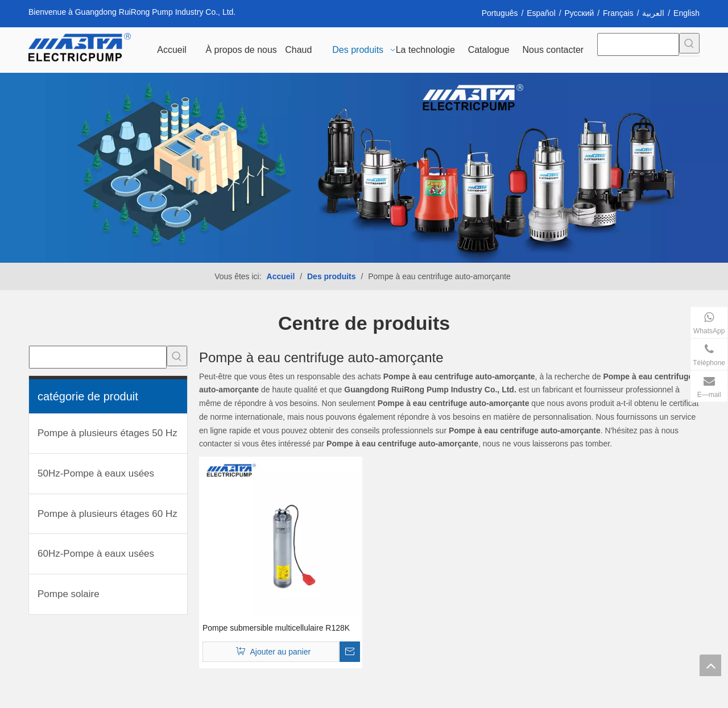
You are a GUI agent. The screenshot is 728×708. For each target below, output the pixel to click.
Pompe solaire (69, 594)
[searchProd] (638, 44)
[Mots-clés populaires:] (689, 43)
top (710, 665)
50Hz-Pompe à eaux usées (96, 473)
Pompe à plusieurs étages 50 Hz (107, 433)
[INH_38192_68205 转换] (364, 167)
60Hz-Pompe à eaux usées (96, 554)
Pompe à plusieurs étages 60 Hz (107, 514)
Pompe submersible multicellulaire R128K (276, 628)
